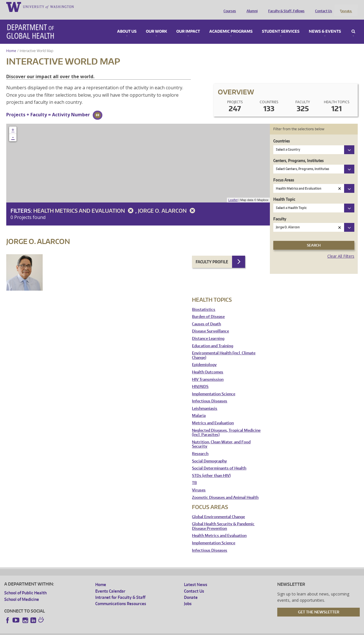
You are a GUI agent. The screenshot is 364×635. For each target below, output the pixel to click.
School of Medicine (22, 592)
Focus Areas (284, 172)
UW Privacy (79, 631)
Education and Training (213, 338)
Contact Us (322, 7)
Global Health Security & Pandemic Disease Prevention (223, 519)
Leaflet (233, 193)
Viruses (199, 482)
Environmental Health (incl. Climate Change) (224, 348)
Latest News (196, 577)
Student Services (281, 24)
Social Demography (209, 453)
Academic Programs (231, 24)
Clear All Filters (341, 249)
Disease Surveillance (210, 324)
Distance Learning (208, 331)
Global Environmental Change (218, 509)
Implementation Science (214, 386)
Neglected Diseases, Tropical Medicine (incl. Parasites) (226, 425)
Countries (282, 134)
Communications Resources (121, 596)
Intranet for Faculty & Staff (120, 590)
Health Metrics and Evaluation (84, 203)
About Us (127, 24)
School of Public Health (25, 585)
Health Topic (284, 192)
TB (194, 475)
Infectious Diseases (210, 394)
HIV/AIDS (200, 379)
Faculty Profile (212, 254)
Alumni (251, 7)
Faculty (280, 211)
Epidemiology (204, 357)
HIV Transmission (208, 372)
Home (11, 43)
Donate (346, 7)
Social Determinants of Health (219, 461)
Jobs (188, 596)
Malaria (199, 408)
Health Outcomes (208, 364)
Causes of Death (206, 316)
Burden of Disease (208, 309)
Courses (228, 7)
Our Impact (188, 24)
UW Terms (102, 631)
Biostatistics (204, 302)
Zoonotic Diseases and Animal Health (225, 490)
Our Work (156, 24)
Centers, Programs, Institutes (298, 153)
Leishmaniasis (205, 401)
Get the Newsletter (319, 604)
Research (200, 446)
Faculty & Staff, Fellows (285, 7)
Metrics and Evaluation (213, 416)
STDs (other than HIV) (211, 468)
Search (353, 24)
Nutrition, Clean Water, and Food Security (221, 437)
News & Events (325, 24)
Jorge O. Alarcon (167, 203)
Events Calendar (110, 583)
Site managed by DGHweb (136, 631)
